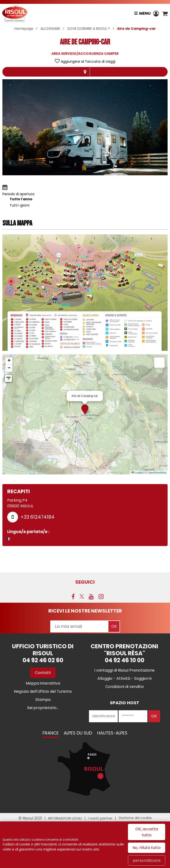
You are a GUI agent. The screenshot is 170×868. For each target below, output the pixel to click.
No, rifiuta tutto (147, 848)
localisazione (85, 72)
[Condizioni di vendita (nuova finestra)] (124, 687)
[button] (165, 13)
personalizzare (147, 860)
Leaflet (137, 473)
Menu (145, 13)
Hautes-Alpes (112, 733)
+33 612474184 (37, 517)
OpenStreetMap (157, 473)
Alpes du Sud (78, 733)
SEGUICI (85, 582)
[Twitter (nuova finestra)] (82, 596)
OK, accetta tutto (147, 832)
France (51, 733)
